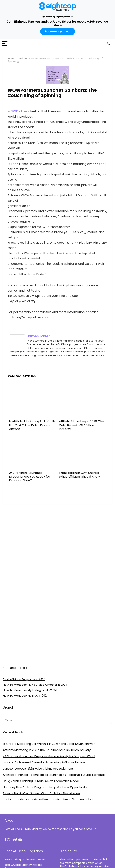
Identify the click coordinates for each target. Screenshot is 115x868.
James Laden (39, 336)
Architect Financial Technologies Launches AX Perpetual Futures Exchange (54, 775)
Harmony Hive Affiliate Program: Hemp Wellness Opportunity (45, 787)
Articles (23, 59)
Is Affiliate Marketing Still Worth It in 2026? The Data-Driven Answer (32, 425)
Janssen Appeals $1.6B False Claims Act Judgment (38, 768)
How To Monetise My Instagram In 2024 (30, 690)
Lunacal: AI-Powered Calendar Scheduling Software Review (44, 762)
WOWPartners (18, 111)
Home (12, 59)
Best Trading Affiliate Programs (25, 860)
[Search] (109, 44)
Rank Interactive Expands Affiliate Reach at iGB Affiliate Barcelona (49, 799)
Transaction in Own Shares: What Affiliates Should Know (79, 475)
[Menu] (5, 44)
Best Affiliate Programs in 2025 (24, 679)
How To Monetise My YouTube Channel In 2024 (35, 685)
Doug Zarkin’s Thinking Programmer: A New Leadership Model (41, 781)
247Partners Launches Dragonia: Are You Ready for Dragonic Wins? (30, 477)
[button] (5, 840)
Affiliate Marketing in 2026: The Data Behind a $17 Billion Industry (81, 425)
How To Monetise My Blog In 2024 (26, 696)
